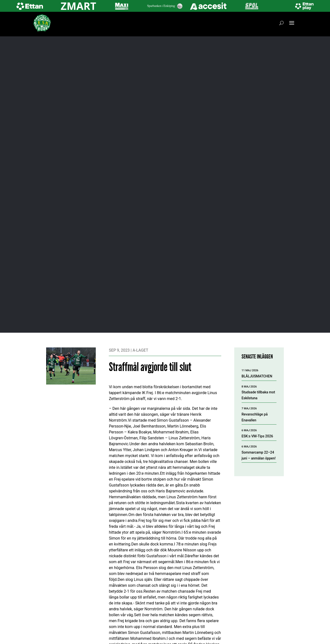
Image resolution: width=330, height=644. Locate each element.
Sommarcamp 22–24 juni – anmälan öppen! (259, 455)
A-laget (140, 350)
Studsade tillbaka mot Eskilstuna (258, 395)
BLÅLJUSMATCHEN (257, 376)
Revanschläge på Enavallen (255, 417)
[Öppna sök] (282, 23)
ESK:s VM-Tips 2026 (257, 436)
